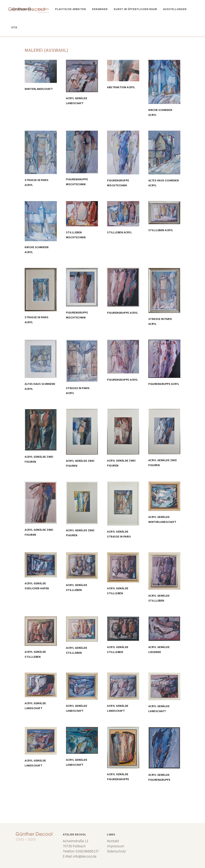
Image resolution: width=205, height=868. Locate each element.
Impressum (116, 846)
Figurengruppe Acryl (123, 313)
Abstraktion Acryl (121, 87)
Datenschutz (116, 851)
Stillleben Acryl (119, 232)
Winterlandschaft (39, 89)
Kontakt (113, 841)
